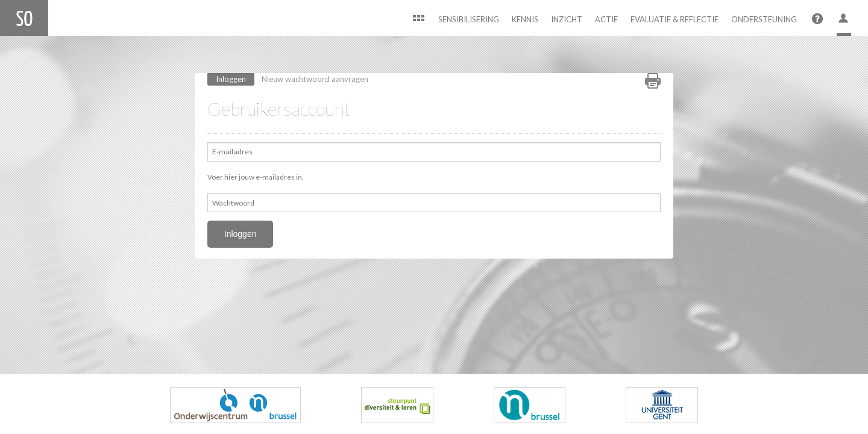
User (844, 20)
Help (817, 20)
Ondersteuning (764, 19)
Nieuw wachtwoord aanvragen (315, 79)
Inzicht (567, 19)
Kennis (525, 19)
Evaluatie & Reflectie (675, 19)
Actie (606, 19)
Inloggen (235, 78)
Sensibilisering (469, 19)
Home (418, 20)
